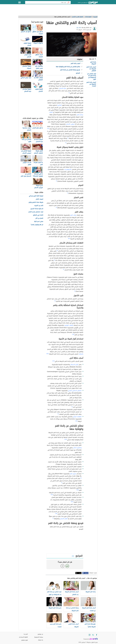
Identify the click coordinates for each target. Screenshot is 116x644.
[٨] (54, 260)
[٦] (68, 193)
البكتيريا (59, 105)
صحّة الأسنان (63, 88)
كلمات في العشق (38, 215)
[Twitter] (93, 635)
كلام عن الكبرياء (39, 206)
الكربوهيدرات (68, 169)
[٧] (57, 251)
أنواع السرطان (74, 365)
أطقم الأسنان (64, 519)
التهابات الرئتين (77, 417)
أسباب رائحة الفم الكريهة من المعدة (91, 84)
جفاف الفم (73, 215)
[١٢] (65, 439)
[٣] (48, 129)
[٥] (57, 181)
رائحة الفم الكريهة (93, 63)
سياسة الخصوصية (39, 637)
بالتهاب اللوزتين (69, 325)
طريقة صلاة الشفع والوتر (36, 202)
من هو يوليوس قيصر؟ (37, 225)
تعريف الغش (39, 199)
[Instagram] (90, 635)
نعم (67, 566)
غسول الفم (73, 474)
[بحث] (68, 2)
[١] (69, 93)
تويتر (80, 573)
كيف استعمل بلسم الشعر (36, 212)
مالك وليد (79, 28)
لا (62, 566)
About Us (41, 640)
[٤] (68, 138)
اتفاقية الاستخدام (23, 637)
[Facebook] (96, 635)
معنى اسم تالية (39, 222)
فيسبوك (86, 573)
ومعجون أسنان (77, 448)
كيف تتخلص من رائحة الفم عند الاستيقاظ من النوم (92, 76)
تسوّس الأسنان (70, 124)
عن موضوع (40, 634)
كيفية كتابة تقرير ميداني (36, 196)
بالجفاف (81, 354)
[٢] (49, 129)
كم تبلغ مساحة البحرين (37, 209)
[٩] (55, 301)
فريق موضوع (25, 640)
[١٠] (53, 361)
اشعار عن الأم (39, 218)
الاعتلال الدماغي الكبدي (75, 391)
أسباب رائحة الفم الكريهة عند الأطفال (91, 69)
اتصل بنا (26, 634)
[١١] (72, 407)
